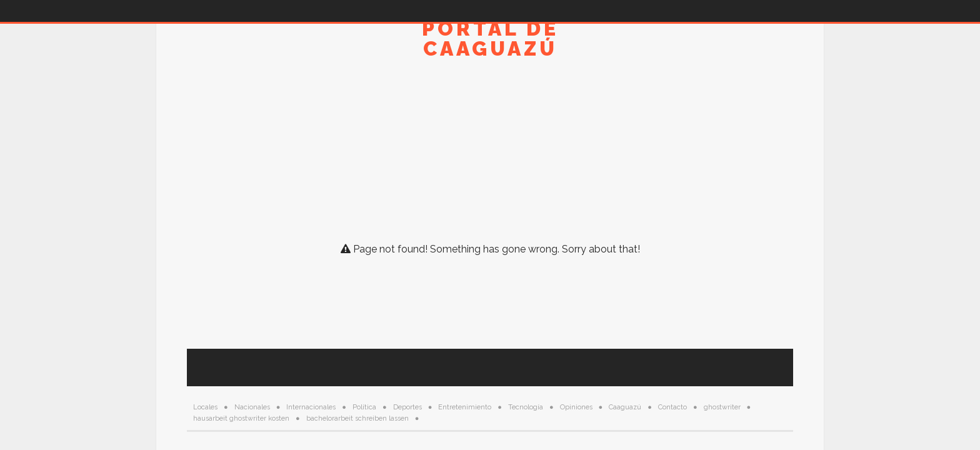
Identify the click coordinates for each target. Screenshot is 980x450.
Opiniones (576, 407)
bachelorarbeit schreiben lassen (357, 418)
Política (364, 407)
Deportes (407, 407)
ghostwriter (722, 407)
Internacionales (311, 407)
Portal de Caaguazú (490, 38)
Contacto (672, 407)
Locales (205, 407)
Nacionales (252, 407)
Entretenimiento (465, 407)
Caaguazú (625, 407)
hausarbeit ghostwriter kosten (241, 418)
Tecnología (526, 407)
